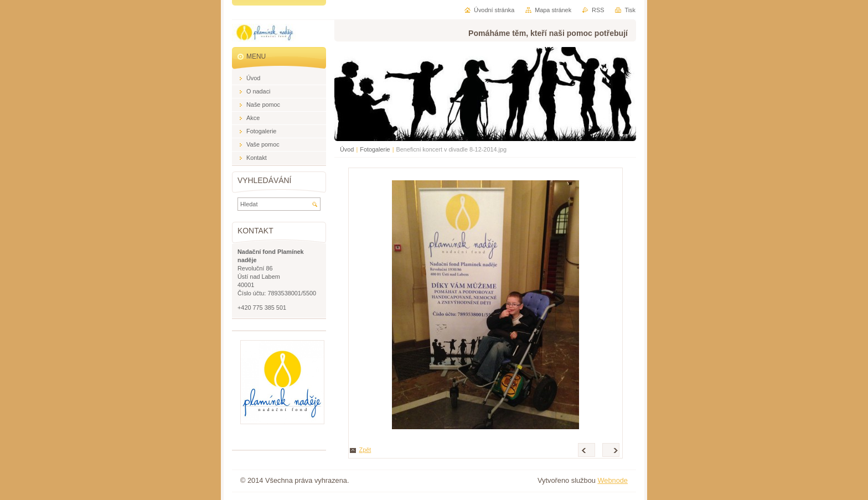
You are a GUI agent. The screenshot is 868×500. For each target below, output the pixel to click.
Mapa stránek (553, 10)
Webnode (613, 480)
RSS (598, 10)
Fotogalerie (375, 149)
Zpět (365, 450)
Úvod (347, 149)
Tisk (630, 10)
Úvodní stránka (494, 10)
